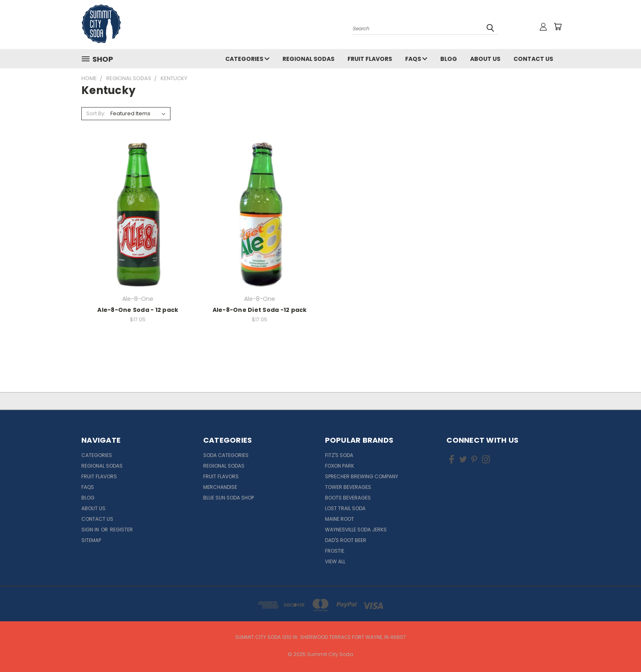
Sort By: (96, 113)
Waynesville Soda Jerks (356, 530)
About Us (485, 59)
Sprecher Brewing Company (362, 476)
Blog (449, 59)
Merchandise (220, 487)
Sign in (91, 530)
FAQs (416, 59)
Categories (247, 59)
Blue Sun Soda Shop (229, 498)
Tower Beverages (348, 487)
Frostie (335, 551)
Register (121, 530)
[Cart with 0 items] (558, 27)
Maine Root (340, 519)
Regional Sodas (308, 59)
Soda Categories (226, 455)
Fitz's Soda (339, 455)
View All (335, 561)
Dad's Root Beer (346, 540)
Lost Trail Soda (345, 508)
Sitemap (91, 540)
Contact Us (533, 59)
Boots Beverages (348, 498)
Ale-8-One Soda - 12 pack (138, 310)
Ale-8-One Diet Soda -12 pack (260, 310)
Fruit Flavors (370, 59)
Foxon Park (340, 466)
